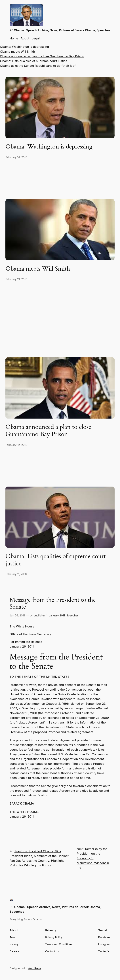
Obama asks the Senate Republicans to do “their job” (38, 66)
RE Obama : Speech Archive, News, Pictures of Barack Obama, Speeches (60, 30)
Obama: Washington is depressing (24, 47)
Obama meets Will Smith (17, 52)
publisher (39, 615)
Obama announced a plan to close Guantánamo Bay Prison (42, 56)
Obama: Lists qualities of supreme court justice (34, 61)
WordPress (35, 968)
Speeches (72, 615)
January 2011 (57, 615)
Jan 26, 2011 (17, 615)
